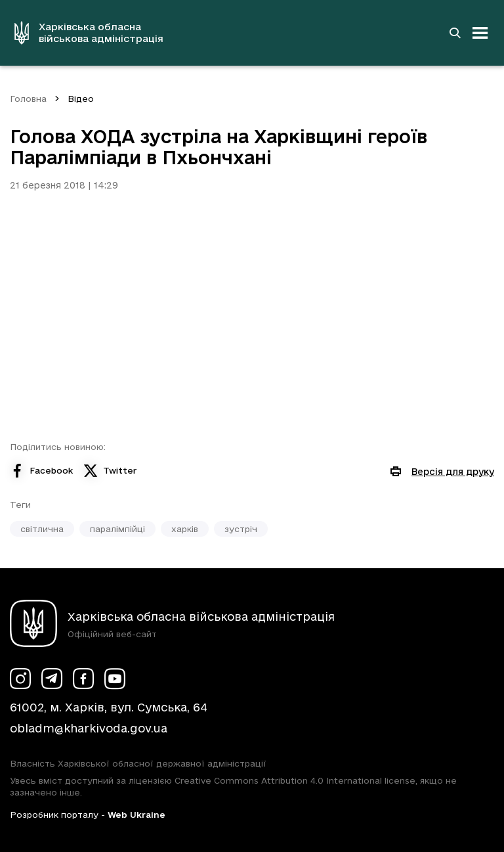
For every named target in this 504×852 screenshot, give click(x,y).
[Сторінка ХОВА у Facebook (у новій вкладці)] (83, 679)
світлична (42, 529)
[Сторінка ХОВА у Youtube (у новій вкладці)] (115, 679)
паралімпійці (117, 529)
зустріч (241, 529)
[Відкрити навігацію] (480, 33)
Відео (81, 99)
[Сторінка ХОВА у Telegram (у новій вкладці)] (52, 679)
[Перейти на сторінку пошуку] (455, 33)
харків (185, 529)
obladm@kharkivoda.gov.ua (89, 728)
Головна (28, 99)
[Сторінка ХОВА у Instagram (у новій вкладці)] (20, 679)
